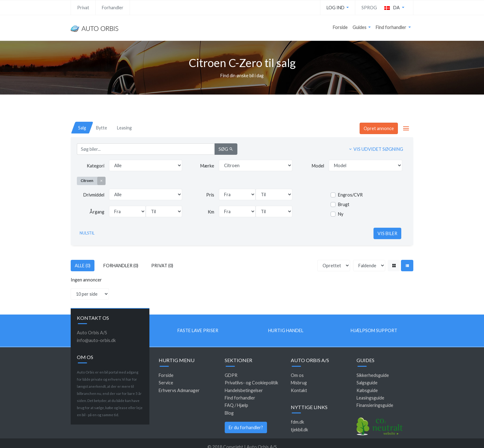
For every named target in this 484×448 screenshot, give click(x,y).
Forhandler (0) (121, 266)
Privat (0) (162, 266)
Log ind (336, 8)
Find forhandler (391, 27)
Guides (360, 27)
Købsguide (367, 390)
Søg (226, 149)
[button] (394, 8)
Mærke (207, 166)
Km (211, 212)
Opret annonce (379, 128)
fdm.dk (297, 422)
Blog (229, 413)
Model (318, 166)
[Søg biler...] (146, 149)
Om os (297, 375)
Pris (210, 195)
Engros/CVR (350, 195)
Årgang (97, 212)
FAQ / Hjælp (236, 405)
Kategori (96, 166)
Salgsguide (367, 383)
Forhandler (113, 8)
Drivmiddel (94, 195)
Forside (340, 27)
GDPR (231, 375)
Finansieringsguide (375, 405)
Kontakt (299, 390)
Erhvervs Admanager (179, 390)
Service (166, 383)
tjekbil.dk (299, 430)
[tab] (82, 128)
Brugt (344, 204)
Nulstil (87, 233)
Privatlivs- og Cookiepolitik (251, 383)
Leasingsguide (370, 398)
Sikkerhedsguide (373, 375)
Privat (83, 8)
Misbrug (299, 383)
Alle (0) (83, 266)
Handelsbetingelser (244, 390)
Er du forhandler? (246, 427)
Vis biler (387, 233)
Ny (341, 214)
